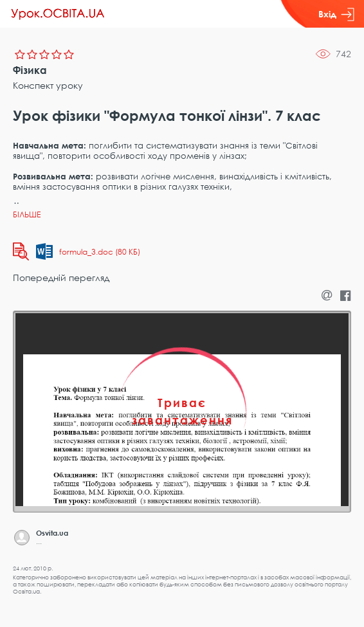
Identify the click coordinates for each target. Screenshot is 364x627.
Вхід (336, 14)
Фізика (30, 70)
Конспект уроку (48, 85)
